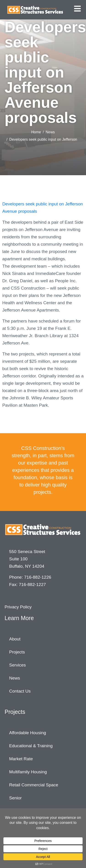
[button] (77, 9)
